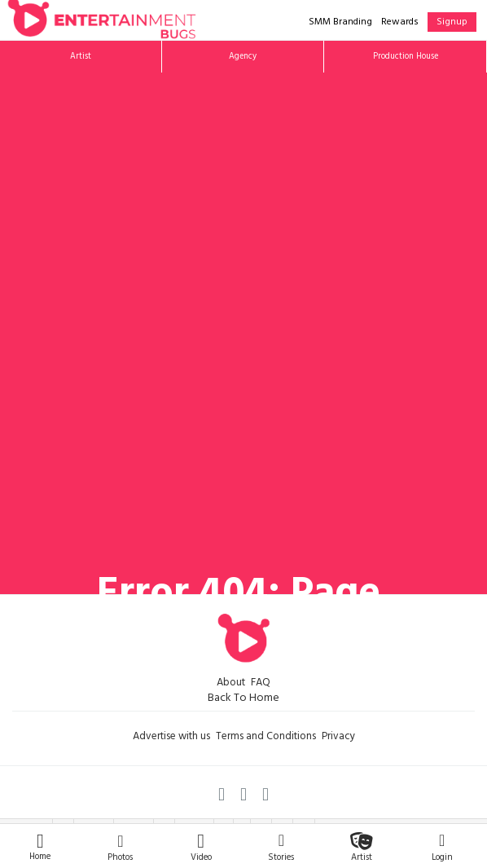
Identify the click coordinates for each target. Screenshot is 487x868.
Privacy (338, 738)
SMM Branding (340, 23)
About (231, 684)
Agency (243, 57)
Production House (406, 57)
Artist (81, 57)
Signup (452, 23)
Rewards (400, 23)
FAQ (261, 684)
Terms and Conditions (266, 738)
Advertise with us (171, 738)
